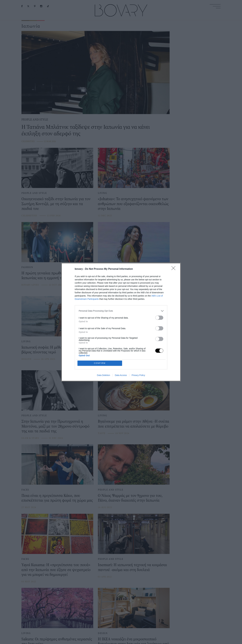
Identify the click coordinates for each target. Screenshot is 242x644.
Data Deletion (103, 353)
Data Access (121, 353)
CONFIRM (100, 341)
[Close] (174, 291)
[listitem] (121, 333)
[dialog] (121, 322)
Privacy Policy (138, 353)
